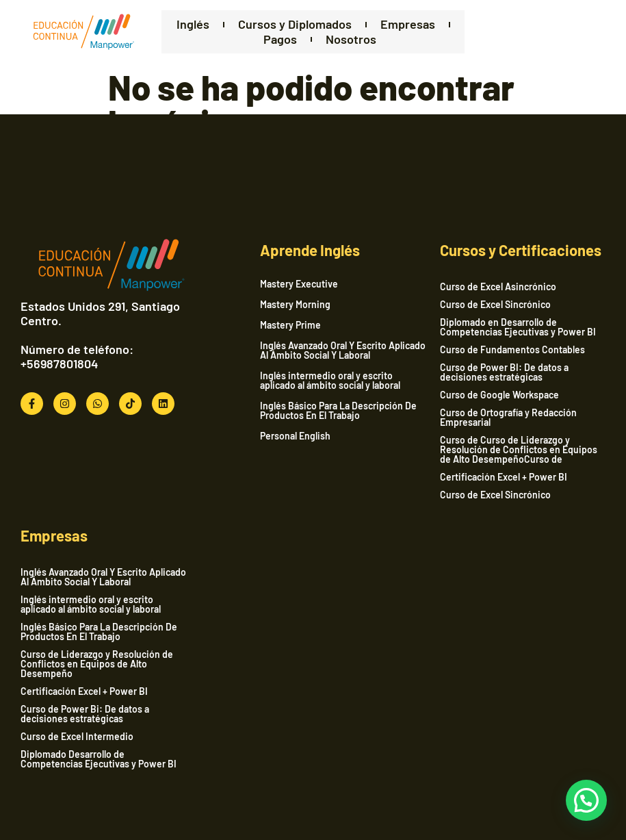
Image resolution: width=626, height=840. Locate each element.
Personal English (295, 436)
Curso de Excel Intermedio (77, 736)
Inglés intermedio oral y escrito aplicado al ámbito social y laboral (330, 381)
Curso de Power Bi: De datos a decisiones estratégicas (85, 714)
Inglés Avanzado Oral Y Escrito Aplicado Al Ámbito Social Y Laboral (343, 351)
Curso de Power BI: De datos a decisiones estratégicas (504, 372)
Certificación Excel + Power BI (504, 477)
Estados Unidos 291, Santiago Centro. (100, 314)
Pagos (280, 39)
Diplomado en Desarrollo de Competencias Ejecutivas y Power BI (518, 327)
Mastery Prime (290, 325)
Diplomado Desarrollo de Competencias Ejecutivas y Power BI (99, 759)
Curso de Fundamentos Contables (512, 349)
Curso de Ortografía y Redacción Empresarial (508, 417)
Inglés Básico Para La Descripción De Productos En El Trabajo (338, 411)
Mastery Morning (295, 305)
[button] (586, 800)
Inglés (193, 24)
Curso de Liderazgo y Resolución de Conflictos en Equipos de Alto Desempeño (97, 664)
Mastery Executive (299, 284)
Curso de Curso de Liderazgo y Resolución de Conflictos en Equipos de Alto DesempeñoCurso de (519, 449)
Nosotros (351, 39)
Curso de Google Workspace (499, 395)
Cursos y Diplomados (295, 24)
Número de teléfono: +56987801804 (77, 357)
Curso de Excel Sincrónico (495, 304)
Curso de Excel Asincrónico (498, 287)
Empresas (408, 24)
